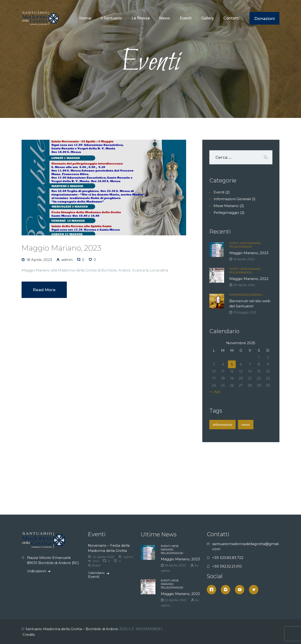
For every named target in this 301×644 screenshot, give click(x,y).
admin (166, 571)
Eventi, (235, 243)
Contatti (218, 534)
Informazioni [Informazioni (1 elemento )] (222, 425)
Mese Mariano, (250, 243)
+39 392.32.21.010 (227, 566)
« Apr (216, 392)
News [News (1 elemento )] (246, 425)
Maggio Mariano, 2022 (249, 279)
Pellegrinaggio (226, 213)
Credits (29, 635)
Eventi (219, 192)
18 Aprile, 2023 (39, 260)
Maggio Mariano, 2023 (61, 248)
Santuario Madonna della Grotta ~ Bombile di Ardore (72, 629)
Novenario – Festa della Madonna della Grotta (109, 548)
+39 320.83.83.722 (228, 558)
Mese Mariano (226, 206)
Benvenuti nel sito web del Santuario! (250, 303)
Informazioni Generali (232, 199)
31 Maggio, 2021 (245, 312)
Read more (44, 290)
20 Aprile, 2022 (244, 285)
